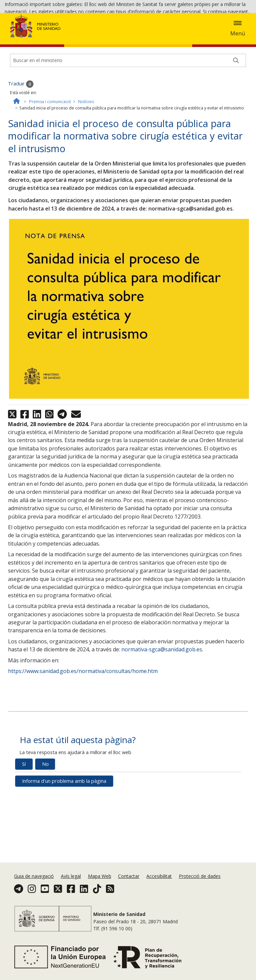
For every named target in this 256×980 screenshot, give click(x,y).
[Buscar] (236, 105)
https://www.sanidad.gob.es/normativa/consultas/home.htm (83, 716)
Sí (24, 809)
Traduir (21, 129)
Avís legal (71, 887)
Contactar (129, 887)
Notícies (86, 147)
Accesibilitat (159, 887)
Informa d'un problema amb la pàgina (64, 826)
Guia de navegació (34, 887)
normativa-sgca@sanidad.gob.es (162, 695)
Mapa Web (100, 887)
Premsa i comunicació (50, 147)
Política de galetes (24, 30)
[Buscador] (128, 105)
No (45, 809)
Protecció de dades (200, 887)
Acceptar (60, 31)
